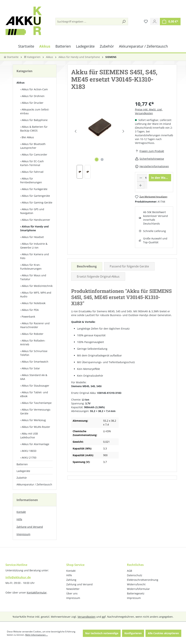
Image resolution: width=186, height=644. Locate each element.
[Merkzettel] (146, 21)
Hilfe (19, 519)
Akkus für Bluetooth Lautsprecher (33, 146)
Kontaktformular (37, 592)
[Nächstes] (123, 131)
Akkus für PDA (30, 310)
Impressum (23, 534)
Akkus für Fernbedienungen (31, 180)
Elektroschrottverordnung (143, 580)
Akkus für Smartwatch (35, 362)
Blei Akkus (28, 137)
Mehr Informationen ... (37, 635)
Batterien (22, 464)
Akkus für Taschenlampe (37, 403)
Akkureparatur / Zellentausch (34, 484)
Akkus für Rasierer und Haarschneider (35, 325)
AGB (130, 571)
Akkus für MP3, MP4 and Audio (36, 294)
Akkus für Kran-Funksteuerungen (31, 267)
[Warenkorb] (170, 22)
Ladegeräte (23, 471)
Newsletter (73, 589)
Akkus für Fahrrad (33, 172)
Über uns (72, 593)
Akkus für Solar (31, 368)
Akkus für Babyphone (35, 120)
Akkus (21, 83)
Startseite (11, 57)
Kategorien (32, 57)
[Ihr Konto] (155, 21)
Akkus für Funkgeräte (35, 189)
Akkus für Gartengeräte (36, 196)
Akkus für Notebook (34, 303)
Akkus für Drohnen (33, 96)
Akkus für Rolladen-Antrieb (33, 342)
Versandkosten (87, 617)
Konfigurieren (133, 633)
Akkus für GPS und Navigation (32, 211)
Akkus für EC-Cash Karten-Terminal (32, 163)
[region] (99, 139)
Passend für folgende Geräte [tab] (129, 266)
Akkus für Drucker (33, 103)
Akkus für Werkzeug (34, 420)
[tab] (87, 266)
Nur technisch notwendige (102, 633)
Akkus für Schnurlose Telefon (34, 353)
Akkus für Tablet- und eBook (34, 394)
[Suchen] (124, 22)
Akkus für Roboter (33, 334)
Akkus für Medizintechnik (37, 286)
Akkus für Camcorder (34, 155)
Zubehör (22, 478)
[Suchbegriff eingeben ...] (88, 22)
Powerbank (28, 317)
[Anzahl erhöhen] (141, 185)
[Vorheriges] (75, 131)
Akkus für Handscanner (36, 220)
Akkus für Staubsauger (35, 386)
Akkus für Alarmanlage (35, 444)
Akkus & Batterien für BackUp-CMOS (34, 129)
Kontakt (21, 512)
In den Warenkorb (161, 178)
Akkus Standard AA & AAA (34, 377)
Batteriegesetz (136, 593)
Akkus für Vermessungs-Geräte (36, 411)
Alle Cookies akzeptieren (163, 633)
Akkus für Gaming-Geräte (37, 202)
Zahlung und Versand (30, 527)
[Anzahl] (146, 178)
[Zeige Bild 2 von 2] (102, 160)
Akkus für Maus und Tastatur (33, 277)
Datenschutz (135, 575)
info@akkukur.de (18, 577)
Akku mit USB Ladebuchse (29, 435)
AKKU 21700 (29, 458)
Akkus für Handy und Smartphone (34, 228)
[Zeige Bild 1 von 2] (97, 160)
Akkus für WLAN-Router (36, 427)
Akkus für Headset (33, 237)
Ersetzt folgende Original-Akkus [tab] (98, 276)
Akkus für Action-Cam (35, 89)
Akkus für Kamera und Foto (35, 256)
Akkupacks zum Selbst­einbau (35, 111)
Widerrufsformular (138, 589)
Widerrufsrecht (136, 584)
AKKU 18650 (29, 451)
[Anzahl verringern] (141, 178)
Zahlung (71, 580)
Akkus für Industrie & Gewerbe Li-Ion (34, 246)
